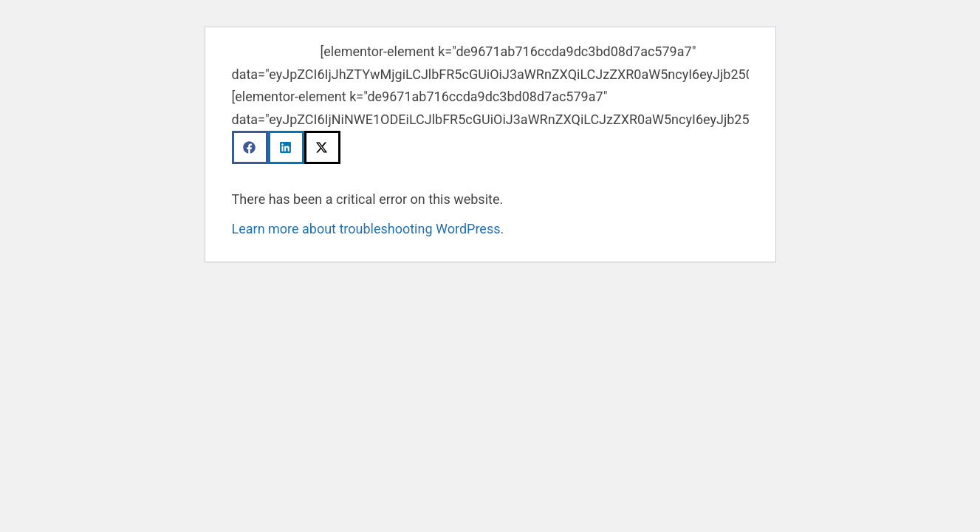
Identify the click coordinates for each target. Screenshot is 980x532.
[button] (250, 147)
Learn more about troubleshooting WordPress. (368, 229)
